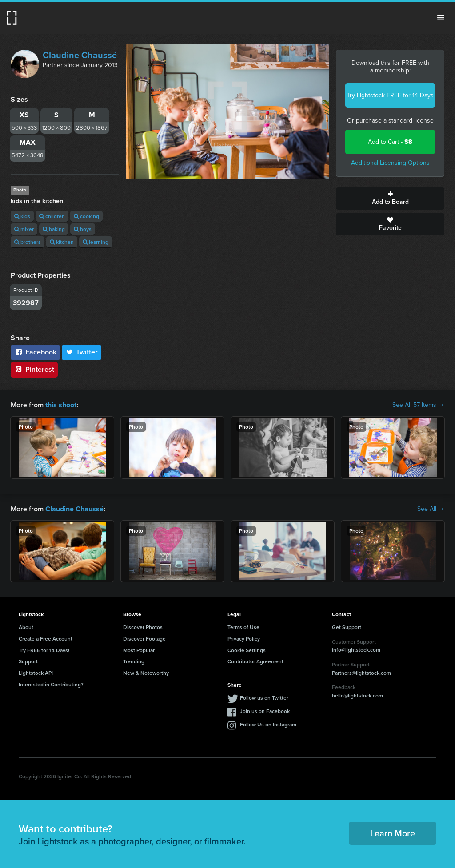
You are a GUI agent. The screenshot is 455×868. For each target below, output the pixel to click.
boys (83, 229)
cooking (86, 216)
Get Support (347, 627)
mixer (24, 229)
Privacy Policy (244, 639)
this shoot (61, 405)
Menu (441, 18)
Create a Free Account (46, 639)
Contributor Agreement (255, 661)
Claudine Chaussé (80, 55)
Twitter (82, 352)
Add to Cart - (390, 142)
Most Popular (139, 650)
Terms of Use (243, 627)
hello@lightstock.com (357, 695)
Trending (134, 661)
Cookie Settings (247, 650)
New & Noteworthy (146, 673)
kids (22, 216)
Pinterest (34, 369)
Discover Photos (143, 627)
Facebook (35, 352)
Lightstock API (36, 673)
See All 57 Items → (418, 405)
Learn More (393, 833)
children (52, 216)
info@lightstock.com (356, 650)
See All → (431, 509)
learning (96, 242)
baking (54, 229)
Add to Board (390, 199)
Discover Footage (144, 639)
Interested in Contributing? (51, 684)
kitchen (62, 242)
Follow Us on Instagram (268, 724)
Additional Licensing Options (390, 163)
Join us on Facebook (265, 711)
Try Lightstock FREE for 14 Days (390, 95)
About (26, 627)
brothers (28, 242)
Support (28, 661)
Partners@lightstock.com (361, 672)
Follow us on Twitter (264, 698)
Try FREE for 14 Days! (44, 650)
